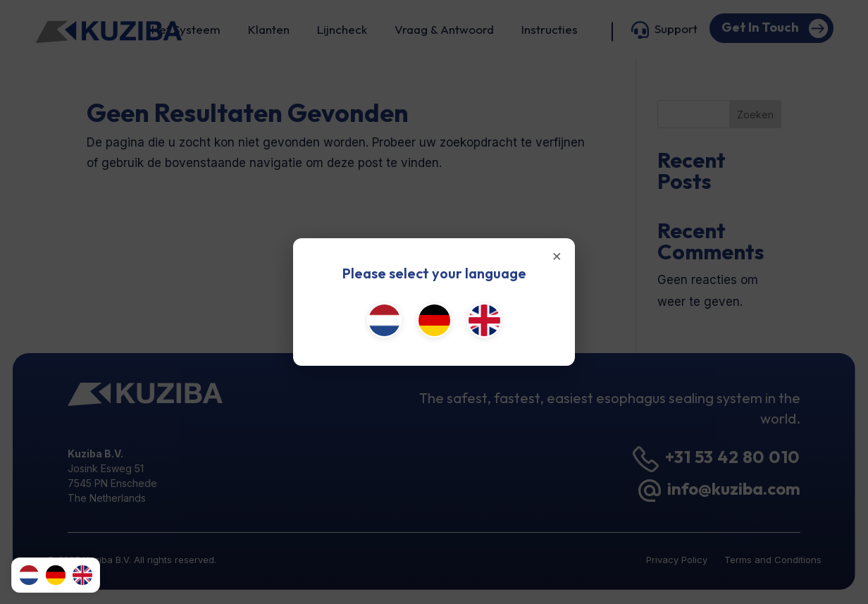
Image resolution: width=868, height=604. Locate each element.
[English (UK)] (484, 320)
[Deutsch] (434, 320)
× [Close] (557, 255)
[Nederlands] (384, 320)
